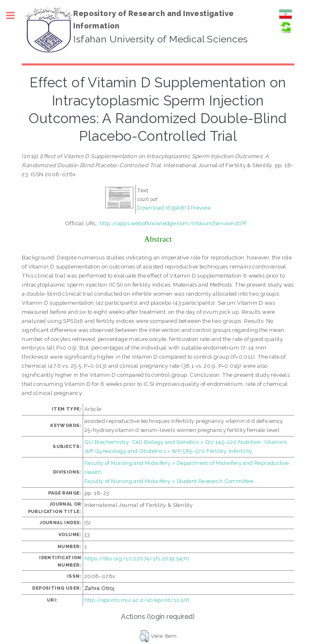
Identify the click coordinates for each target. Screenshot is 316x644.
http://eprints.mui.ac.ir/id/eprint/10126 (137, 600)
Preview (201, 208)
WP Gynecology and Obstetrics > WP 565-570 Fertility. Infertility (168, 451)
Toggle (15, 15)
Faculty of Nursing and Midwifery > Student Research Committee (169, 481)
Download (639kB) (161, 208)
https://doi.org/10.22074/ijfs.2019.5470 (137, 558)
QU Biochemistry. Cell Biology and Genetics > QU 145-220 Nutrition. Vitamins (186, 442)
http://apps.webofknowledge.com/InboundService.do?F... (175, 223)
